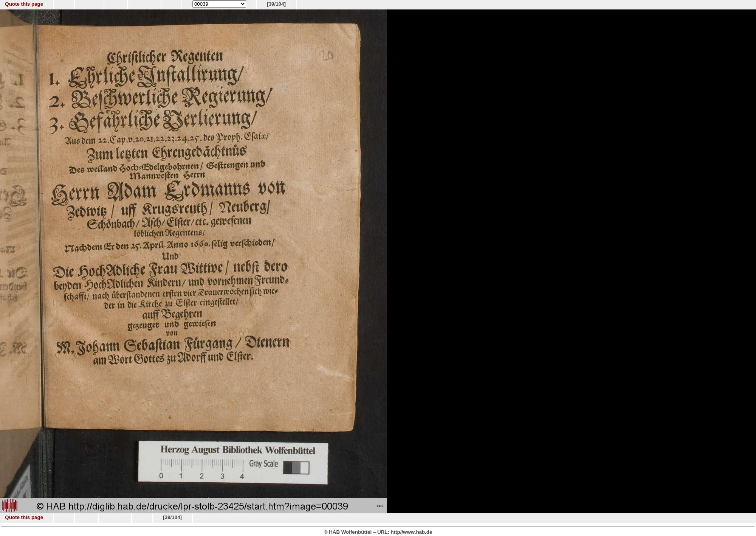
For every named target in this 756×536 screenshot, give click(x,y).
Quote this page (24, 4)
